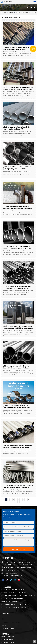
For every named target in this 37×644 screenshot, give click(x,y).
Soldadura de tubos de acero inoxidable (14, 593)
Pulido (4, 625)
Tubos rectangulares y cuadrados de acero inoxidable (18, 596)
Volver (34, 13)
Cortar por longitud (8, 628)
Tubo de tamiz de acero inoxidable (13, 599)
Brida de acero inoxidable (10, 602)
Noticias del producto (22, 13)
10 (29, 500)
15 (33, 500)
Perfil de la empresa (8, 636)
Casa (5, 13)
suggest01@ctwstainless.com (13, 576)
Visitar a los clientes (8, 642)
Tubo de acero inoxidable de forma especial (15, 608)
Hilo (4, 619)
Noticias (11, 13)
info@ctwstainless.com (17, 571)
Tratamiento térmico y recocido (12, 622)
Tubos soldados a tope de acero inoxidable (15, 605)
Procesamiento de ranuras (10, 616)
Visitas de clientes (8, 639)
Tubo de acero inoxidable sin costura (13, 590)
